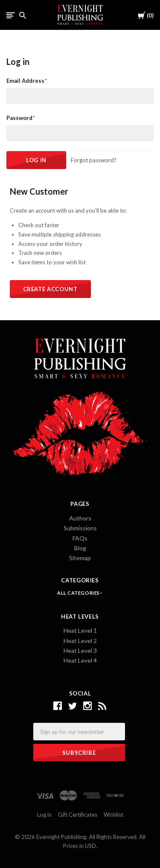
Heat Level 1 (80, 630)
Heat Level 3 (80, 650)
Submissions (80, 528)
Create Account (50, 289)
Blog (80, 548)
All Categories (79, 593)
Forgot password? (94, 160)
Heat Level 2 (80, 641)
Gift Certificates (78, 815)
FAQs (80, 538)
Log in (44, 815)
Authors (80, 518)
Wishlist (113, 815)
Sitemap (80, 558)
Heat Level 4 (80, 660)
